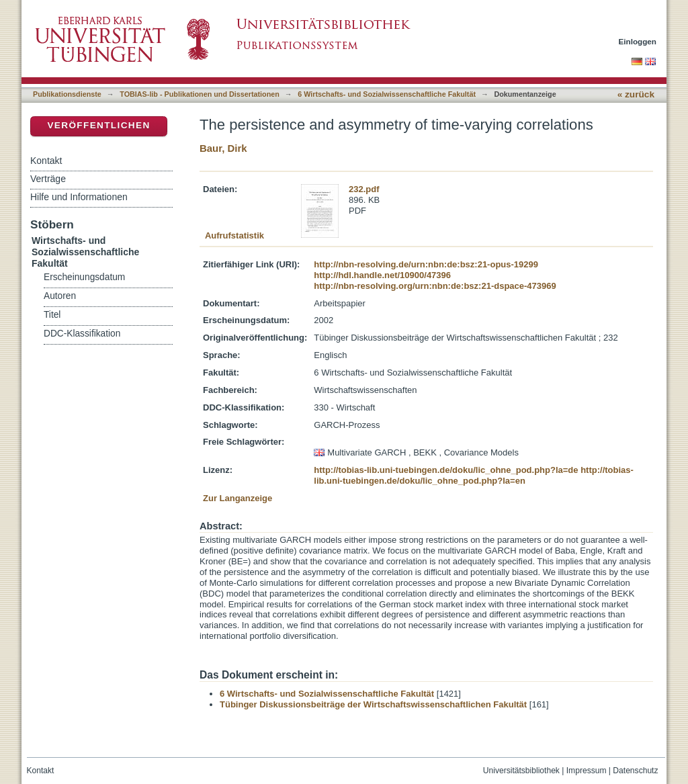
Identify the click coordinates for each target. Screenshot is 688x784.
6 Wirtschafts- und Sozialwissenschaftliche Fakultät (387, 94)
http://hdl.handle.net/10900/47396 (382, 275)
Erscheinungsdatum (84, 277)
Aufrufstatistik (234, 235)
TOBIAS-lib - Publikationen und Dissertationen (200, 94)
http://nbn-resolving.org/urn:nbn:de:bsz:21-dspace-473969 (435, 286)
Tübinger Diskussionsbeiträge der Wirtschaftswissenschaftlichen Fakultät (373, 704)
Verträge (48, 179)
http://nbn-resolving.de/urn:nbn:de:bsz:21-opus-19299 (426, 264)
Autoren (60, 296)
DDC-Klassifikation (82, 334)
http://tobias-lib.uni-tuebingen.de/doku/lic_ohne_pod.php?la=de (446, 470)
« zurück (636, 94)
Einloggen (638, 41)
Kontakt (46, 161)
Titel (52, 315)
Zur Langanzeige (238, 498)
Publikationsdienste (67, 94)
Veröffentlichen (98, 125)
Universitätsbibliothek (521, 771)
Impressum (587, 771)
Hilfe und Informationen (79, 197)
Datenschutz (635, 771)
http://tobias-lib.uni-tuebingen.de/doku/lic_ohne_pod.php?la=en (474, 475)
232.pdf (364, 189)
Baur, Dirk (223, 148)
